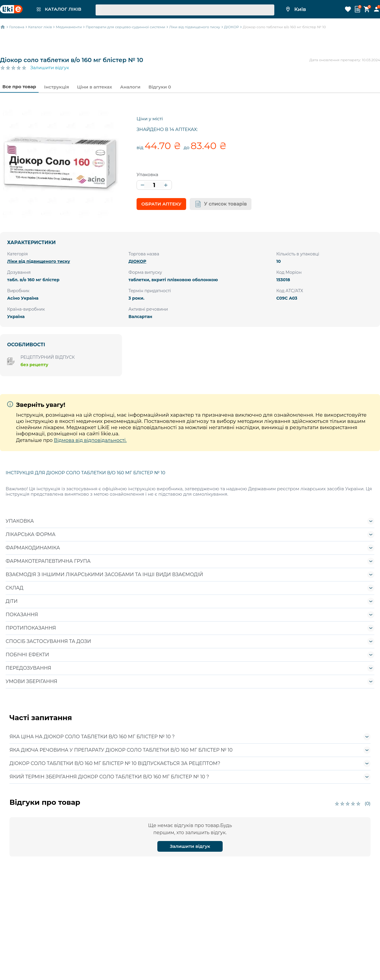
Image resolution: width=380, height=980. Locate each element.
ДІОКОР (137, 261)
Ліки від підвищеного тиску (39, 261)
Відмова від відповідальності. (90, 440)
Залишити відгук (50, 68)
